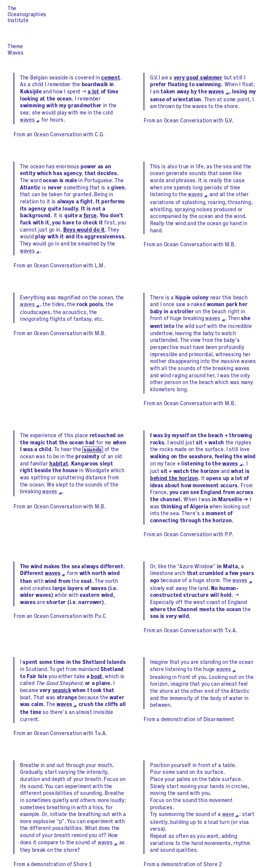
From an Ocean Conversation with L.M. (59, 266)
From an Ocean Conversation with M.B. (190, 245)
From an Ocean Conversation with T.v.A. (190, 631)
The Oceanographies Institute (27, 15)
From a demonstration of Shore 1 (53, 865)
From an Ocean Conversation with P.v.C (60, 616)
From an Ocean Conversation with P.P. (189, 535)
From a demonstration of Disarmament (189, 720)
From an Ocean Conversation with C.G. (59, 135)
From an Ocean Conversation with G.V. (189, 121)
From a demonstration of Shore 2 (183, 865)
